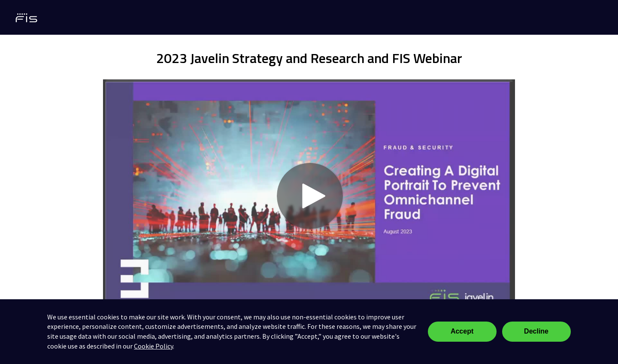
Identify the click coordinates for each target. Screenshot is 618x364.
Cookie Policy (153, 346)
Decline (536, 331)
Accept (462, 331)
